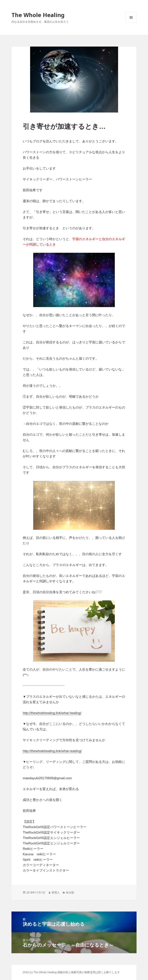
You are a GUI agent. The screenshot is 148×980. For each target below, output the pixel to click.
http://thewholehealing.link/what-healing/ (52, 713)
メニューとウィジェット (131, 23)
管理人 (56, 892)
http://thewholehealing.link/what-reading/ (52, 751)
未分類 (70, 892)
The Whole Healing (38, 15)
